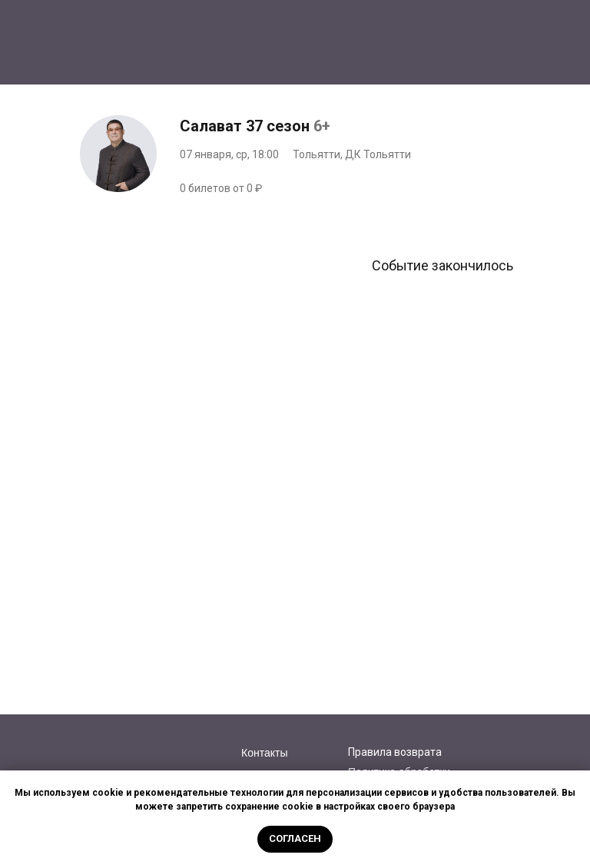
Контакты (264, 753)
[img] (146, 744)
